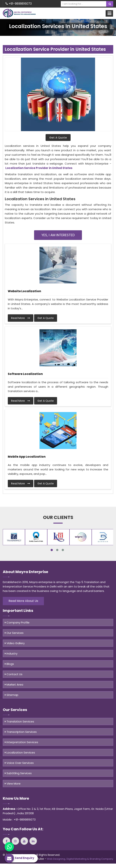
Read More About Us (23, 601)
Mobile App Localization (27, 457)
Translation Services (19, 721)
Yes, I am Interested (58, 235)
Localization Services (20, 752)
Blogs (9, 664)
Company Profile (17, 622)
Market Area (14, 685)
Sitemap (12, 695)
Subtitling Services (18, 773)
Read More (21, 318)
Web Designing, (56, 859)
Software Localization (25, 374)
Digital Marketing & (78, 859)
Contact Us (14, 674)
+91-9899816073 (19, 4)
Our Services (14, 633)
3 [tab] (63, 550)
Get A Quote (58, 137)
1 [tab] (52, 550)
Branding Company (101, 859)
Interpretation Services (21, 742)
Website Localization (24, 291)
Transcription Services (21, 732)
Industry (11, 653)
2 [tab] (57, 550)
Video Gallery (15, 643)
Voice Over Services (19, 763)
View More (13, 784)
